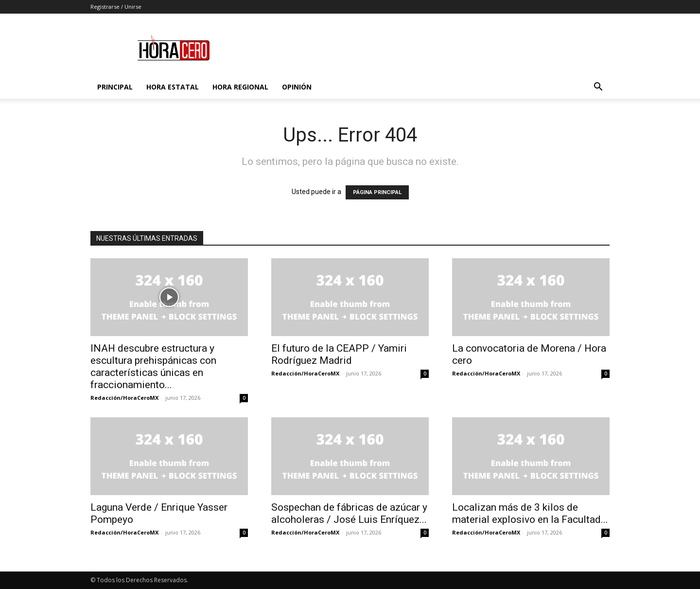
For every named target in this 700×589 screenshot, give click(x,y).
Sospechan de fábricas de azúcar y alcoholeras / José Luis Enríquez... (349, 513)
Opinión (297, 87)
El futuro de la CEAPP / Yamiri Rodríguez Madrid (339, 354)
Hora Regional (240, 87)
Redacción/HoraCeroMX (124, 398)
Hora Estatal (173, 87)
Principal (115, 87)
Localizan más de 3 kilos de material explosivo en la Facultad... (530, 513)
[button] (598, 88)
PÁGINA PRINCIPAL (377, 192)
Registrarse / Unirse (116, 7)
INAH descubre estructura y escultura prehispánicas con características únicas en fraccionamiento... (153, 366)
